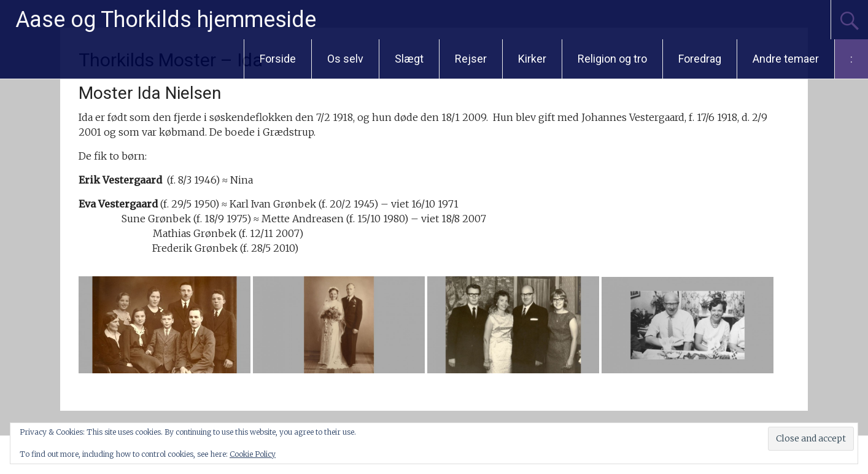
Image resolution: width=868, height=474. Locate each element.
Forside (278, 59)
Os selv (345, 59)
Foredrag (700, 59)
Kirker (532, 59)
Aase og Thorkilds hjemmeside (166, 20)
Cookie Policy (253, 454)
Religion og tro (612, 59)
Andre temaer (786, 59)
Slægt (409, 59)
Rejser (471, 59)
